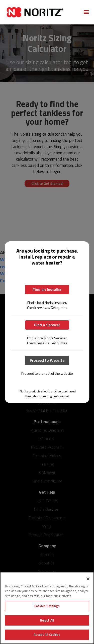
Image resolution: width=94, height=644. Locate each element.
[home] (41, 12)
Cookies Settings (47, 606)
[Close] (88, 579)
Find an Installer (47, 289)
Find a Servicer (47, 325)
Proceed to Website (47, 360)
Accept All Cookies (47, 635)
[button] (86, 12)
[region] (47, 608)
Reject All (47, 620)
